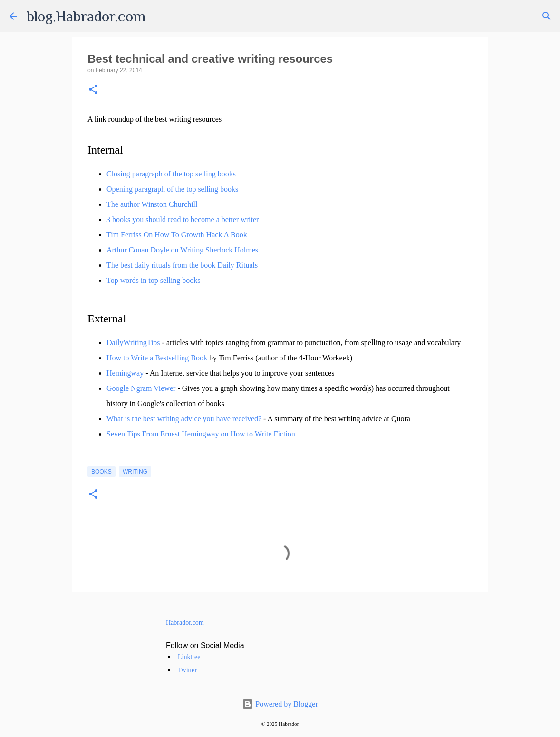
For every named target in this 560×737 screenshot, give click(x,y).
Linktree (189, 657)
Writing (135, 472)
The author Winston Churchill (152, 204)
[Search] (547, 16)
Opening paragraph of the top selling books (172, 189)
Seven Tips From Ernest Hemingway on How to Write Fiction (201, 434)
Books (101, 472)
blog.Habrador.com (86, 16)
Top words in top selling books (154, 280)
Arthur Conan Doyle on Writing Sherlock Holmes (182, 250)
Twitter (187, 670)
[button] (93, 90)
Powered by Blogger (280, 704)
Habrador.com (185, 623)
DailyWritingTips (133, 343)
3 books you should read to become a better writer (183, 219)
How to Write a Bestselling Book (157, 358)
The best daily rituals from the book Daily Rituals (182, 265)
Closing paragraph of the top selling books (171, 174)
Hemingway (125, 373)
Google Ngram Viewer (141, 388)
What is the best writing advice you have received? (184, 419)
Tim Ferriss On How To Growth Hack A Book (177, 235)
